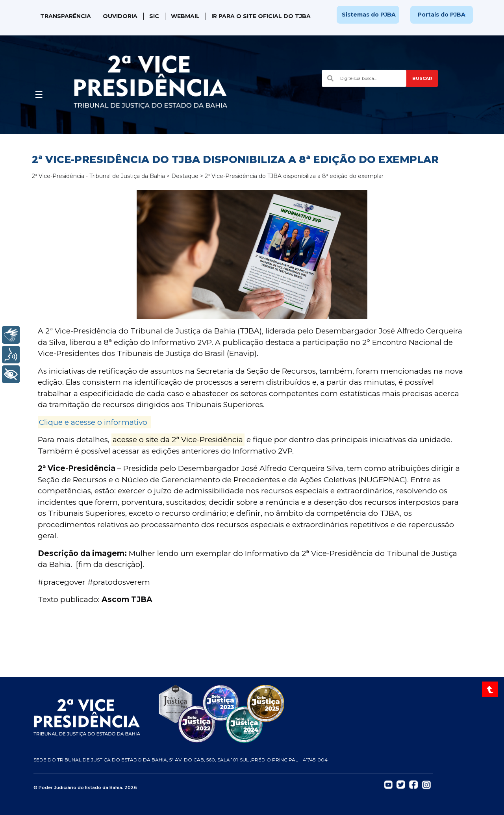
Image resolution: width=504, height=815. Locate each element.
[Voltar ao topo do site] (491, 689)
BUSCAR (422, 78)
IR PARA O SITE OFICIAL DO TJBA (261, 16)
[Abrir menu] (39, 93)
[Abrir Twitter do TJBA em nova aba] (401, 784)
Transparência (66, 16)
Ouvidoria (120, 16)
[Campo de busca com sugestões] (364, 78)
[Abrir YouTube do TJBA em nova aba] (388, 784)
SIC (154, 16)
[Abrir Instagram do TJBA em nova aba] (426, 784)
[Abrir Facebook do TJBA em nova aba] (413, 784)
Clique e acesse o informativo (93, 422)
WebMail (185, 16)
